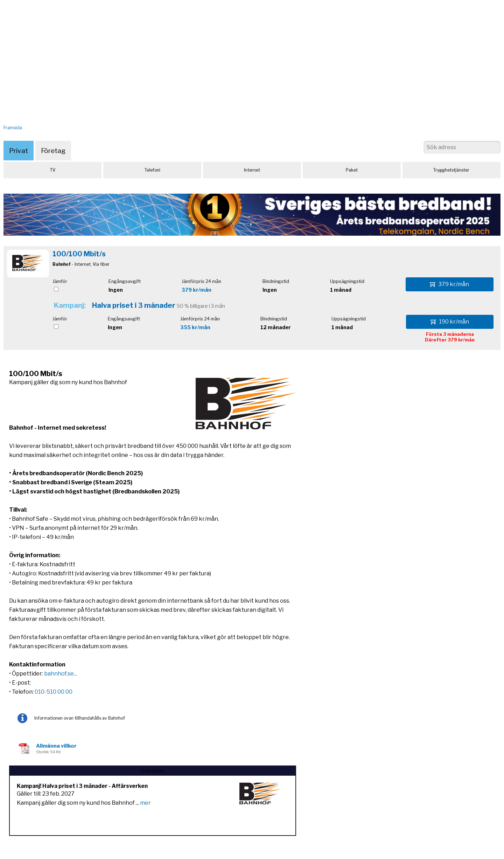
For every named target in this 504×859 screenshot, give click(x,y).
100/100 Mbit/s (79, 254)
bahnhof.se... (61, 674)
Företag (53, 151)
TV (53, 170)
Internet (252, 170)
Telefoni (152, 170)
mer (145, 803)
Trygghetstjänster (451, 170)
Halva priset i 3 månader (134, 305)
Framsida (13, 128)
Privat (19, 151)
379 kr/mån (197, 290)
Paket (352, 170)
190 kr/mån (450, 322)
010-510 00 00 (54, 692)
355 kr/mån (195, 327)
